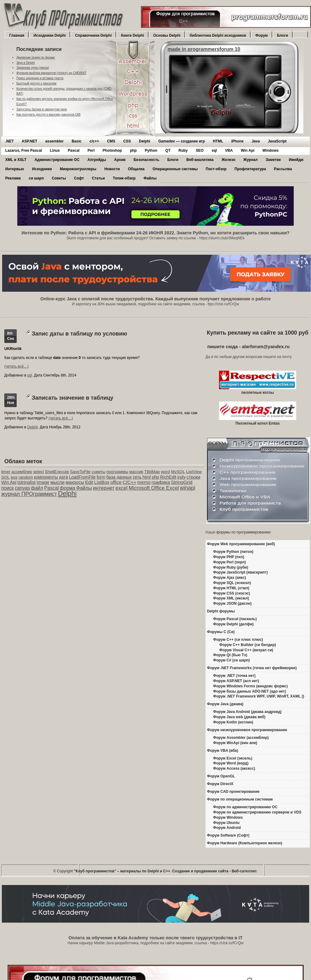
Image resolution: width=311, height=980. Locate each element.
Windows (271, 150)
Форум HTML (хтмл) (231, 588)
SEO (199, 150)
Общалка (136, 169)
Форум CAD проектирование (233, 792)
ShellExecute (57, 472)
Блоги (283, 35)
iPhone (237, 141)
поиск (7, 488)
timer (6, 472)
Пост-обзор (216, 169)
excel (121, 488)
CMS (111, 141)
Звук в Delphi (26, 63)
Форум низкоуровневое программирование (247, 730)
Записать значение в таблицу (73, 398)
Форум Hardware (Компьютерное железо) (245, 843)
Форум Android (227, 828)
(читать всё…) (17, 366)
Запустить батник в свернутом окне (42, 109)
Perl (91, 150)
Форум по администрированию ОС (245, 807)
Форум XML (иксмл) (231, 598)
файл (37, 488)
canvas (22, 488)
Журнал (251, 160)
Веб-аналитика (200, 160)
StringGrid (182, 482)
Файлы (150, 178)
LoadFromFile (82, 477)
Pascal (74, 150)
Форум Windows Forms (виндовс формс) (251, 686)
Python (151, 150)
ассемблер (22, 472)
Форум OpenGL (221, 776)
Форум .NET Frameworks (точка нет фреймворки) (252, 668)
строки (194, 477)
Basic (77, 141)
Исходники (42, 169)
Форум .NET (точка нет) (234, 676)
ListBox (102, 482)
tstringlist (27, 482)
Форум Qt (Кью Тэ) (230, 655)
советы (99, 472)
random (26, 477)
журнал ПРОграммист (29, 494)
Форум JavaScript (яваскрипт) (241, 572)
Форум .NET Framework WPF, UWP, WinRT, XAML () (259, 696)
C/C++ (129, 482)
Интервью (15, 169)
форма (68, 488)
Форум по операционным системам (240, 799)
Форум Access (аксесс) (234, 768)
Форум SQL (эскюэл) (232, 583)
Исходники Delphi (50, 35)
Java (256, 141)
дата (63, 477)
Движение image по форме (36, 58)
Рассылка (283, 169)
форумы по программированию (243, 532)
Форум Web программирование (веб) (241, 544)
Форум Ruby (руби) (231, 567)
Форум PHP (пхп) (229, 557)
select (38, 472)
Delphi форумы (221, 611)
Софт (79, 178)
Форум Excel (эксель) (233, 758)
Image (43, 482)
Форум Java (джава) (225, 704)
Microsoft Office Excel (154, 488)
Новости (112, 169)
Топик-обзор (124, 178)
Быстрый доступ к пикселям (36, 83)
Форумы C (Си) (221, 632)
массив (136, 472)
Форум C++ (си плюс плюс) (238, 640)
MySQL (178, 472)
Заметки (273, 160)
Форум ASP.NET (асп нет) (236, 681)
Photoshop (112, 150)
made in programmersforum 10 (204, 49)
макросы (75, 482)
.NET (9, 141)
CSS (127, 141)
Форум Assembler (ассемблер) (241, 738)
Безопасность (146, 160)
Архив (120, 160)
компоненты (46, 477)
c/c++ (94, 141)
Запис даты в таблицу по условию (79, 334)
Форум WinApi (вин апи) (235, 743)
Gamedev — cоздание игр (182, 141)
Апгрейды (97, 160)
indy (182, 477)
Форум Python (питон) (233, 552)
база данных (119, 477)
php (133, 150)
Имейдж (296, 160)
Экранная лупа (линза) (33, 68)
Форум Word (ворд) (231, 763)
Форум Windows (228, 817)
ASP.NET (29, 141)
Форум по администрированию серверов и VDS (257, 812)
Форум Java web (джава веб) (239, 717)
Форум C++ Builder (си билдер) (248, 645)
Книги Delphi (132, 35)
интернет (104, 488)
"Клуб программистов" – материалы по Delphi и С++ (122, 871)
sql (214, 150)
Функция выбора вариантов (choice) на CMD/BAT (51, 73)
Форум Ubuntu (226, 823)
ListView (194, 472)
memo (144, 482)
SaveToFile (80, 472)
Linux (55, 150)
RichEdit (168, 477)
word (165, 472)
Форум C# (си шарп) (232, 660)
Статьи (98, 178)
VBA (229, 150)
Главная (17, 35)
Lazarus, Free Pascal (24, 150)
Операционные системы (175, 169)
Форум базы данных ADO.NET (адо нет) (250, 691)
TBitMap (152, 472)
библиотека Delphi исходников (218, 35)
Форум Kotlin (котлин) (233, 722)
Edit (89, 482)
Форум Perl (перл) (230, 562)
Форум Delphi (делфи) (233, 624)
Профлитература (250, 169)
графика (161, 482)
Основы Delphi (167, 35)
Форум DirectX (220, 784)
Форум (262, 35)
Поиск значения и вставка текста (40, 78)
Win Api (248, 150)
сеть (137, 477)
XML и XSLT (16, 160)
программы (117, 472)
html (147, 477)
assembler (54, 141)
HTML (218, 141)
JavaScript (277, 141)
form (101, 477)
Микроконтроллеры (78, 169)
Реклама (13, 178)
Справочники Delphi (93, 35)
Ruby (183, 150)
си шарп (36, 178)
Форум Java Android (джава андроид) (247, 712)
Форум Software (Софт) (228, 835)
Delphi (145, 141)
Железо (228, 160)
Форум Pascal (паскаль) (235, 619)
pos (14, 477)
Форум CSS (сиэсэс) (232, 593)
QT (168, 150)
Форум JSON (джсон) (232, 603)
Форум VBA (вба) (223, 751)
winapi (188, 488)
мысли (57, 482)
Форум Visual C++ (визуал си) (246, 650)
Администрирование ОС (57, 160)
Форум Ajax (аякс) (230, 578)
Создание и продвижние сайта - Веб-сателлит (214, 871)
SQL (5, 477)
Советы (59, 178)
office (116, 482)
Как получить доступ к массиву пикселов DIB (48, 115)
